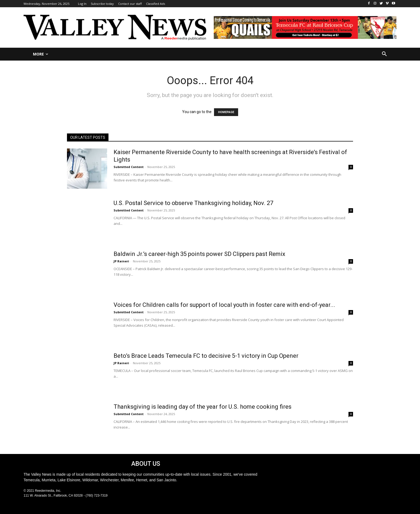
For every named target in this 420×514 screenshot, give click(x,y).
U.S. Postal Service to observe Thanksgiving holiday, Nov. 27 (193, 203)
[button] (384, 54)
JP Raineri (121, 261)
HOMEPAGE (226, 112)
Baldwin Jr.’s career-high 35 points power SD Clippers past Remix (199, 254)
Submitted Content (129, 167)
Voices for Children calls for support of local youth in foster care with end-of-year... (224, 305)
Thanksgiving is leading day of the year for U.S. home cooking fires (202, 407)
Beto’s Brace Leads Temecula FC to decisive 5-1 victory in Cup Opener (206, 356)
